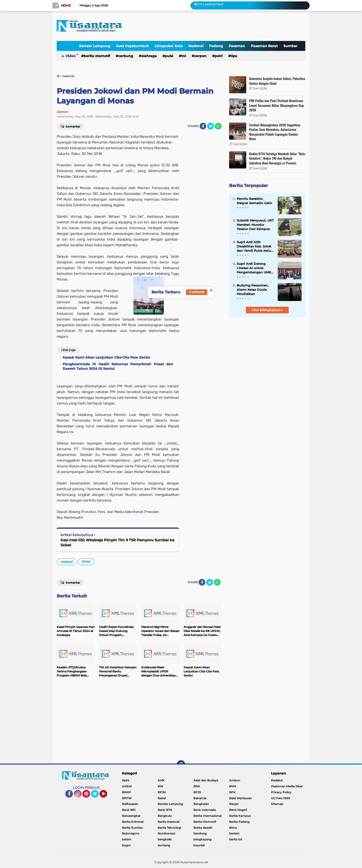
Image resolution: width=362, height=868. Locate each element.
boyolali (199, 845)
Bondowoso (166, 833)
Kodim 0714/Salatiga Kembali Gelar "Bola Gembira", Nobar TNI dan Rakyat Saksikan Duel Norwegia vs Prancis (277, 158)
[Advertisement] (139, 726)
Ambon (235, 780)
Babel (162, 798)
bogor (126, 845)
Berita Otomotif (97, 56)
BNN (233, 786)
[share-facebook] (203, 126)
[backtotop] (181, 764)
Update (197, 292)
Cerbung (126, 56)
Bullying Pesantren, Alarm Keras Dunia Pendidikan (253, 290)
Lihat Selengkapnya (267, 310)
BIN (160, 786)
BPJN (162, 792)
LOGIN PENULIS (86, 788)
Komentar (70, 126)
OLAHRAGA (149, 56)
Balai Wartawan (240, 798)
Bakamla (200, 798)
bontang (164, 845)
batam (127, 839)
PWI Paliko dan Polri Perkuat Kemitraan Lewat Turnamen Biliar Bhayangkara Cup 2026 (276, 105)
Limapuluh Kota (169, 46)
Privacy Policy (281, 792)
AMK (161, 780)
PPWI (86, 562)
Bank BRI (129, 810)
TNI (184, 56)
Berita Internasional (207, 816)
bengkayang (202, 839)
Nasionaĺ (196, 46)
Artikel (127, 786)
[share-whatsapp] (218, 126)
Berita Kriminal (133, 822)
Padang (216, 46)
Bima (233, 828)
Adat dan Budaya (206, 780)
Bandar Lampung (95, 46)
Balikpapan (130, 804)
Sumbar (290, 46)
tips (234, 56)
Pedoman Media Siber (287, 786)
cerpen (200, 56)
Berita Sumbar (132, 828)
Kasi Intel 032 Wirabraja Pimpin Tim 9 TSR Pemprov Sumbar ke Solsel (117, 542)
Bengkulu (165, 816)
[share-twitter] (211, 126)
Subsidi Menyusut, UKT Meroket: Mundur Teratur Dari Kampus (255, 225)
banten (234, 833)
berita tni (236, 839)
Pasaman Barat (264, 46)
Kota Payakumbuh (132, 46)
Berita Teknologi (169, 828)
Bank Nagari (238, 810)
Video (70, 56)
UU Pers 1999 (281, 798)
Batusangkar (131, 816)
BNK (197, 786)
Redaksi (277, 780)
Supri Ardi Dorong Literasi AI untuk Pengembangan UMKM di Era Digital (255, 268)
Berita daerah (203, 828)
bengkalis (165, 839)
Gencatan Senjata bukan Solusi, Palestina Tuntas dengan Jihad (277, 81)
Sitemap (277, 804)
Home (66, 5)
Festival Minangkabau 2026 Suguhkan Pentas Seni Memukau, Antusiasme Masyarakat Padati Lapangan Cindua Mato (275, 132)
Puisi (169, 56)
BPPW (127, 798)
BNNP (126, 792)
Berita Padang (239, 822)
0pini (126, 780)
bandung (200, 833)
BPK (232, 792)
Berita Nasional (168, 822)
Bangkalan (201, 804)
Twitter (97, 796)
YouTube (107, 796)
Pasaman (237, 46)
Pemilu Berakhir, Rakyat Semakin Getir (254, 201)
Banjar (234, 804)
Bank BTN (165, 810)
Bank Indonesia (205, 810)
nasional (67, 562)
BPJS (197, 792)
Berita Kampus (240, 816)
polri (219, 56)
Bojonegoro (131, 833)
